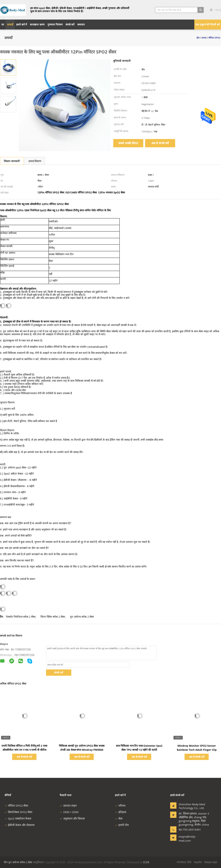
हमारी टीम (122, 825)
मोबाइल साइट (211, 862)
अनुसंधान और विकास (72, 818)
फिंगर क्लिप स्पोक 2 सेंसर (53, 617)
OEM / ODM (69, 812)
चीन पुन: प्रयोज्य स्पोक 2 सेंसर (18, 862)
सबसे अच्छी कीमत (128, 143)
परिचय (120, 805)
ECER (146, 862)
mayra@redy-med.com (187, 839)
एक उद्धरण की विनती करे (208, 24)
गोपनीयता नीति (184, 862)
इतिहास (121, 812)
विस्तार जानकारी (12, 161)
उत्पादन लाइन (68, 805)
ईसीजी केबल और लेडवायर (20, 825)
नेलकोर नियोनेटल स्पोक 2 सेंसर (21, 617)
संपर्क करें (59, 672)
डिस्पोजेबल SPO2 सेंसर (18, 812)
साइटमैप (198, 862)
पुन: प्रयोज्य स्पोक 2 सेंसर (82, 617)
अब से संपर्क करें (160, 143)
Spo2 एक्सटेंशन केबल (18, 818)
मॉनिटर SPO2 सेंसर (16, 805)
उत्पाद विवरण (35, 161)
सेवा (119, 818)
